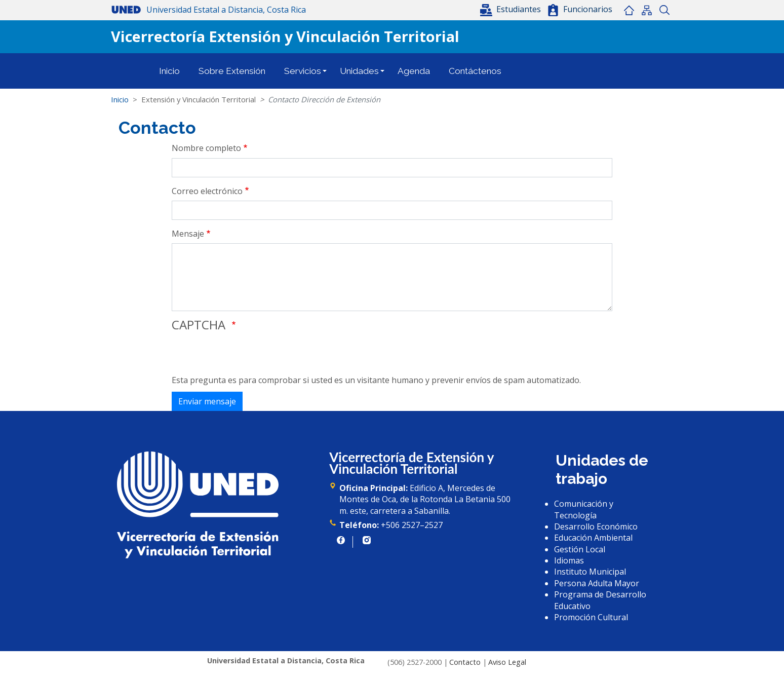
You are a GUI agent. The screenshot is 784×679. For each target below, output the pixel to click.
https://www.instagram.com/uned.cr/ (367, 540)
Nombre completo (206, 148)
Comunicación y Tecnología (584, 509)
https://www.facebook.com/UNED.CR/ (341, 540)
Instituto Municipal (590, 572)
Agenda (414, 71)
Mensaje (188, 234)
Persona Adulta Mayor (597, 583)
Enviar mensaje (207, 401)
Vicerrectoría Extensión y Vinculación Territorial (285, 36)
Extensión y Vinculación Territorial (199, 99)
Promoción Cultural (591, 617)
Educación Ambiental (593, 538)
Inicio (629, 10)
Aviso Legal (507, 662)
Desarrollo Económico (596, 526)
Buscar (664, 10)
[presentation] (249, 355)
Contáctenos (475, 71)
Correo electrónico (207, 191)
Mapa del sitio (646, 10)
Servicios (303, 71)
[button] (512, 9)
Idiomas (569, 560)
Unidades (359, 71)
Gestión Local (580, 549)
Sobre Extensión (232, 71)
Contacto (465, 662)
